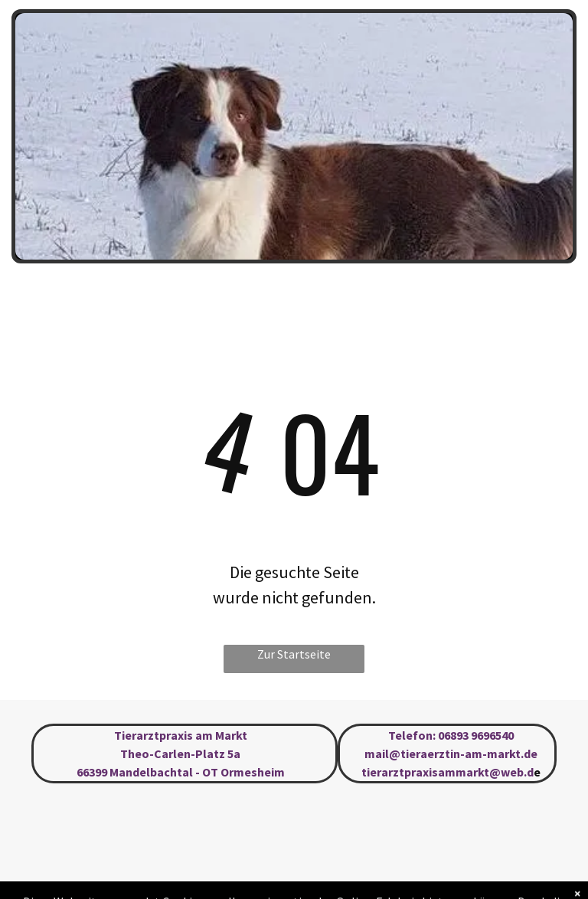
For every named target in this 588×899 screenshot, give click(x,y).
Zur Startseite (294, 654)
